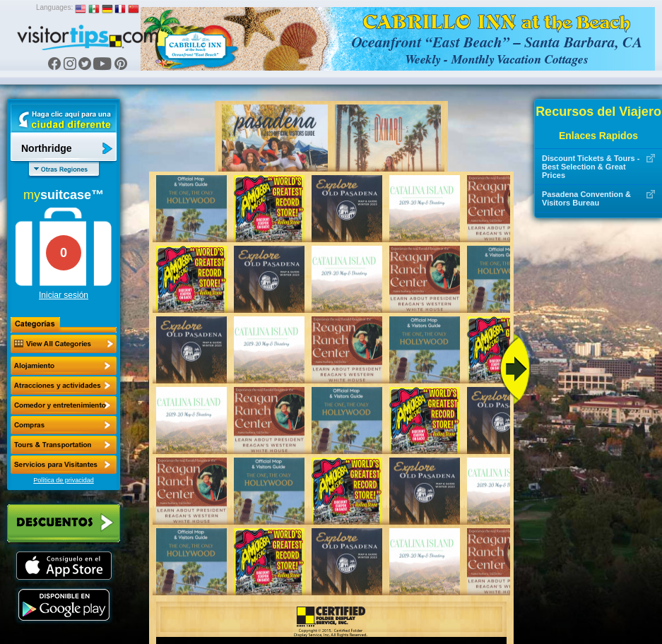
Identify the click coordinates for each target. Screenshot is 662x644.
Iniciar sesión (64, 295)
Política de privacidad (64, 480)
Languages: (54, 7)
